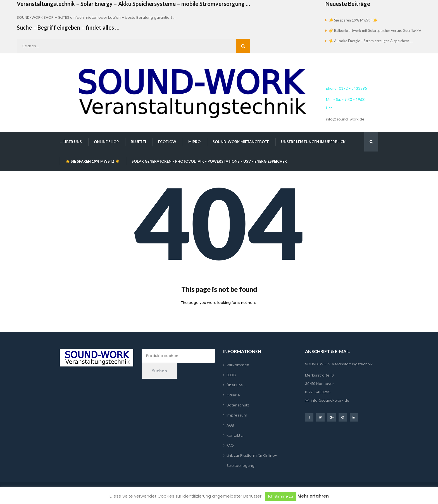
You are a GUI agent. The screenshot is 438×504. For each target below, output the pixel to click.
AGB (230, 425)
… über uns (71, 142)
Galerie (233, 395)
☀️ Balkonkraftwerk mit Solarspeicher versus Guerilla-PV (375, 30)
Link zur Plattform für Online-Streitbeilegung (252, 461)
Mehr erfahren (313, 496)
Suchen (160, 371)
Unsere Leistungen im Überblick (313, 142)
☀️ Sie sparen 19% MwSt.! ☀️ (353, 20)
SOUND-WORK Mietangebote (241, 142)
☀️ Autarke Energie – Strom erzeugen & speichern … (371, 41)
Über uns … (236, 385)
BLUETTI (138, 142)
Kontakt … (235, 435)
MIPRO (194, 142)
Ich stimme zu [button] (281, 496)
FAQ (230, 445)
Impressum (237, 415)
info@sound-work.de (345, 119)
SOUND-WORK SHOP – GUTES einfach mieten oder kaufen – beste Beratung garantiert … (96, 17)
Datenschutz (238, 405)
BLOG (231, 375)
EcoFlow (167, 142)
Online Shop (106, 142)
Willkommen (238, 365)
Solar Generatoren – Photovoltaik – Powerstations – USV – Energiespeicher (209, 161)
